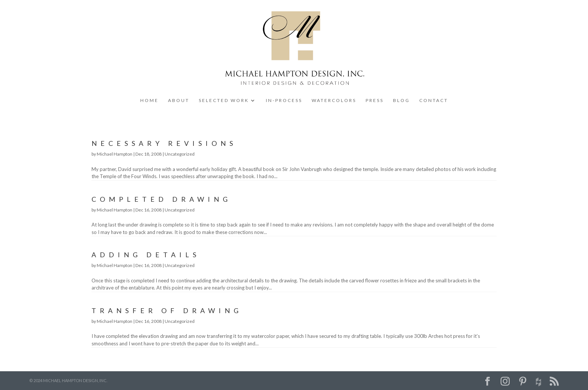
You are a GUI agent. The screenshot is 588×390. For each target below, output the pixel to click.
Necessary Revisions (164, 143)
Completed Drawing (161, 199)
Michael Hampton (115, 154)
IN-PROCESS (284, 100)
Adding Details (146, 255)
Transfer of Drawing (167, 310)
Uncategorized (180, 154)
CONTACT (434, 100)
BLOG (401, 100)
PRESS (375, 100)
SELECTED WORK (224, 100)
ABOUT (179, 100)
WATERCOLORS (334, 100)
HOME (149, 100)
